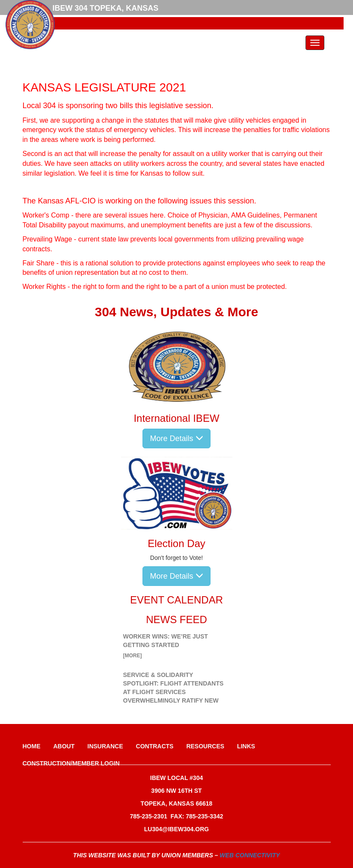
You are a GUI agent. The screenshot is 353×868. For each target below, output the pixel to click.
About (64, 746)
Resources (205, 746)
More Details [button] (176, 438)
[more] (133, 656)
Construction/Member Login (71, 763)
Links (246, 746)
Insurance (105, 746)
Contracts (155, 746)
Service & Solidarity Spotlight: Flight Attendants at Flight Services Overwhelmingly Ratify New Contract (174, 692)
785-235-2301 (149, 816)
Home (32, 746)
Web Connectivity (250, 855)
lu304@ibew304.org (176, 829)
